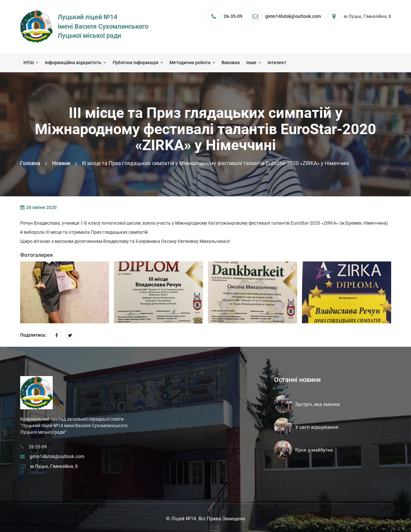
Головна (30, 163)
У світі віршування (317, 427)
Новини (61, 163)
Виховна (231, 63)
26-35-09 (233, 16)
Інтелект (277, 63)
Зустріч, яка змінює (318, 404)
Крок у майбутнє (314, 450)
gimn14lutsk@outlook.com (57, 456)
